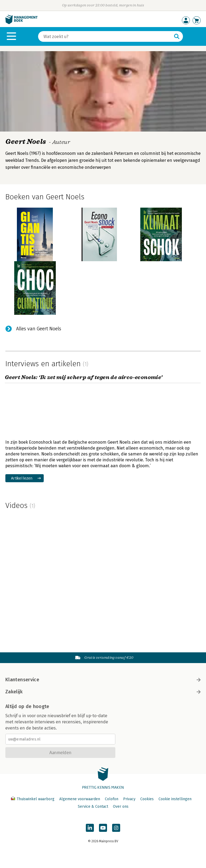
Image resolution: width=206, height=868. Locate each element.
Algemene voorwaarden (80, 799)
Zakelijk (103, 692)
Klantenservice (103, 680)
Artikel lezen (22, 478)
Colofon (112, 799)
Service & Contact (93, 807)
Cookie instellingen (175, 799)
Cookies (147, 799)
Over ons (121, 807)
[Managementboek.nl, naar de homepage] (21, 23)
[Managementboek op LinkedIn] (90, 828)
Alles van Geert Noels (39, 329)
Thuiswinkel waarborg (33, 799)
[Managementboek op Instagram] (116, 828)
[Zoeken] (105, 36)
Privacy (129, 799)
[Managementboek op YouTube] (103, 828)
